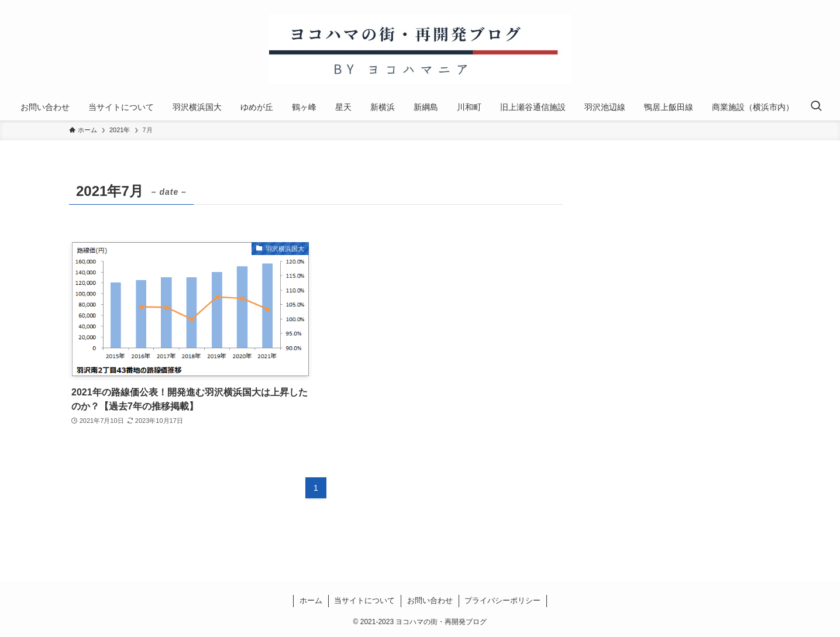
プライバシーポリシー (502, 600)
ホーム (311, 600)
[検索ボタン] (816, 107)
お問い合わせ (430, 600)
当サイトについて (364, 600)
